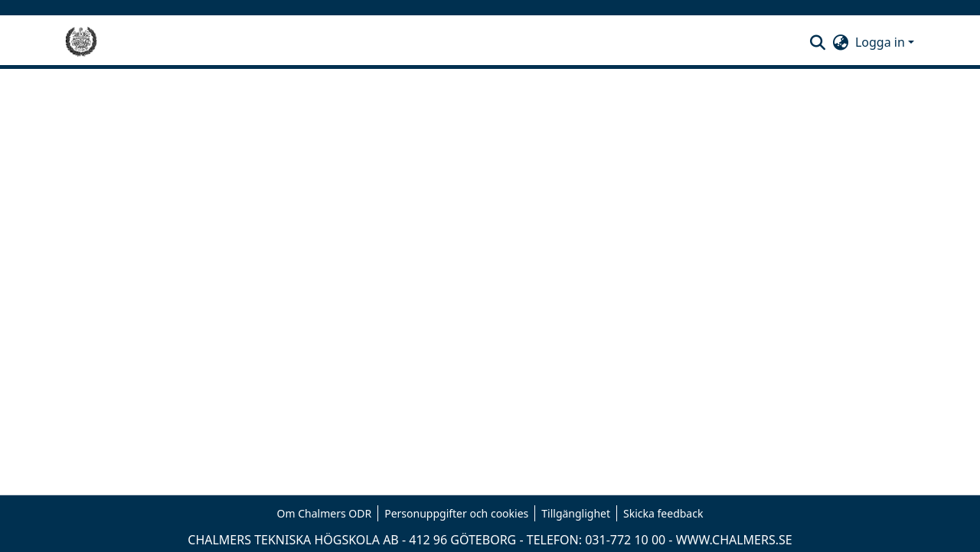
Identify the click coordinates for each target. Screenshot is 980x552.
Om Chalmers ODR (325, 513)
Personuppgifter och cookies (456, 513)
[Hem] (81, 42)
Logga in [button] (882, 42)
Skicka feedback (663, 513)
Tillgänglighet (576, 513)
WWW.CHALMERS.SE (734, 540)
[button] (818, 42)
